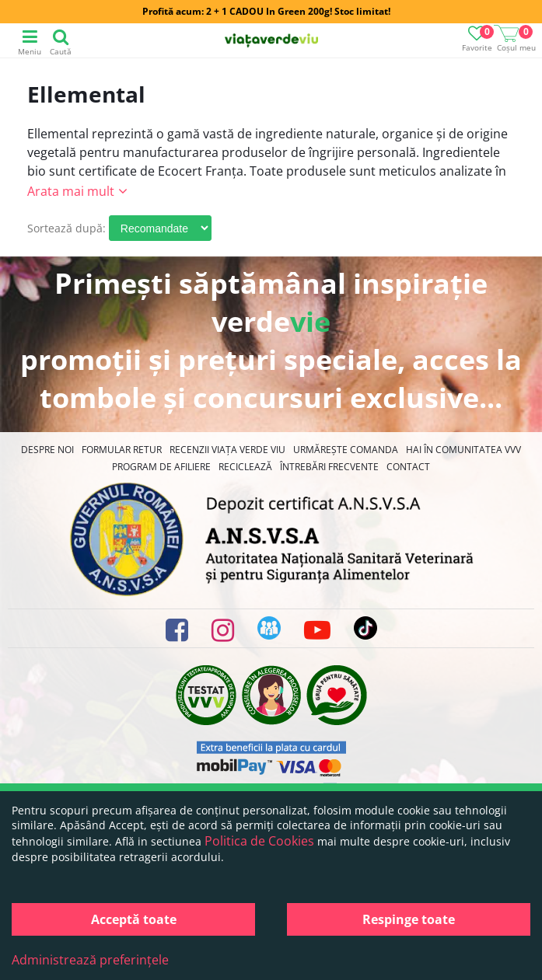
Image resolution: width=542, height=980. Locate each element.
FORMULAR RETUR (122, 450)
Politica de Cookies (259, 841)
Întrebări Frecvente (329, 467)
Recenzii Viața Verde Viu (227, 450)
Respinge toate (409, 919)
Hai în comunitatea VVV (463, 450)
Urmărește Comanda (346, 450)
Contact (408, 467)
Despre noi (47, 450)
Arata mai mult (71, 191)
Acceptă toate (134, 919)
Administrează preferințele (90, 960)
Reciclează (245, 467)
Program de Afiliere (161, 467)
